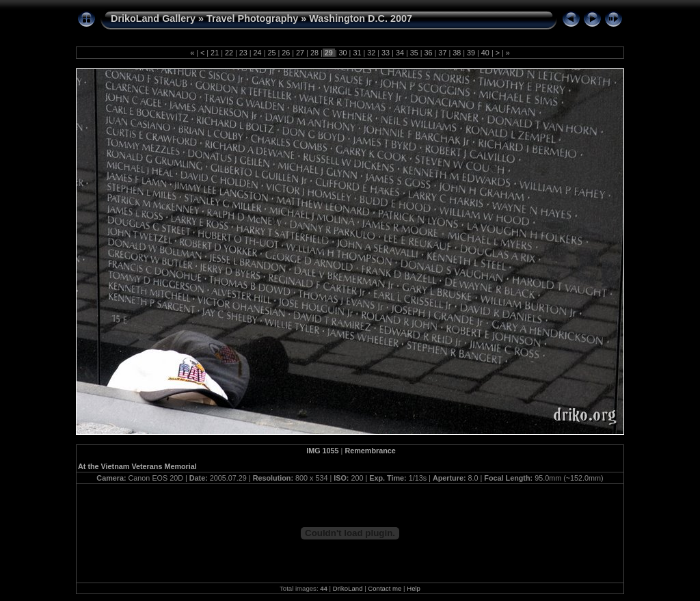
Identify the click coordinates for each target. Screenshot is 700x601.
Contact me (385, 588)
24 (258, 53)
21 (215, 53)
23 (243, 53)
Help (414, 588)
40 (485, 53)
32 (371, 53)
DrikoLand (348, 588)
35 (414, 53)
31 (357, 53)
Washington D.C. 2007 (361, 18)
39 (471, 53)
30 (343, 53)
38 (457, 53)
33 (386, 53)
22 (229, 53)
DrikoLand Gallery (153, 18)
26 (286, 53)
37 (442, 53)
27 (300, 53)
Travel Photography (252, 18)
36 (429, 53)
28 (314, 53)
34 (400, 53)
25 (271, 53)
